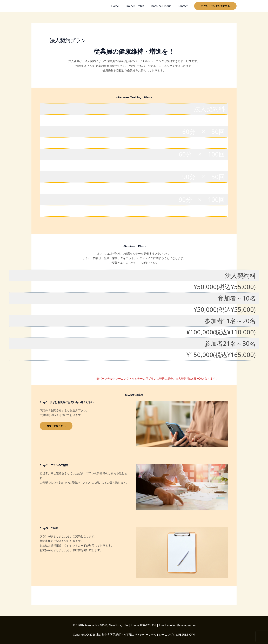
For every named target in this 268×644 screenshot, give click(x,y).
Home (118, 6)
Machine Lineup (162, 6)
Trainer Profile (137, 6)
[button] (215, 6)
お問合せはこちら (56, 426)
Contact (183, 6)
